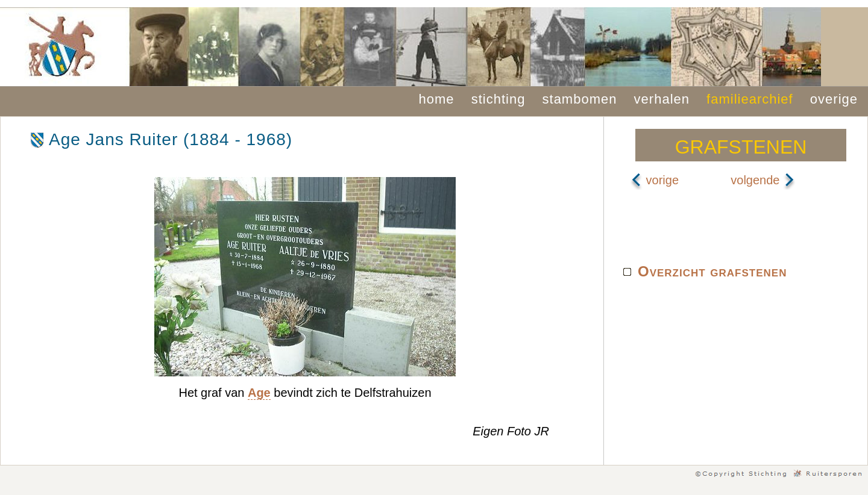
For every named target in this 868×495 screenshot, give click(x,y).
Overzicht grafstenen (712, 271)
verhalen (662, 99)
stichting (498, 99)
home (437, 99)
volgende (763, 180)
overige (834, 99)
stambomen (580, 99)
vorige (655, 180)
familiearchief (750, 99)
